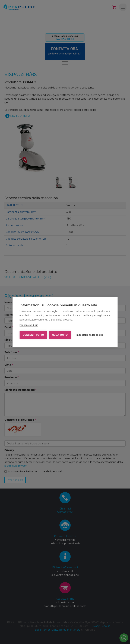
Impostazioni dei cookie (90, 335)
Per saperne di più (29, 325)
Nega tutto (60, 335)
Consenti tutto (33, 335)
